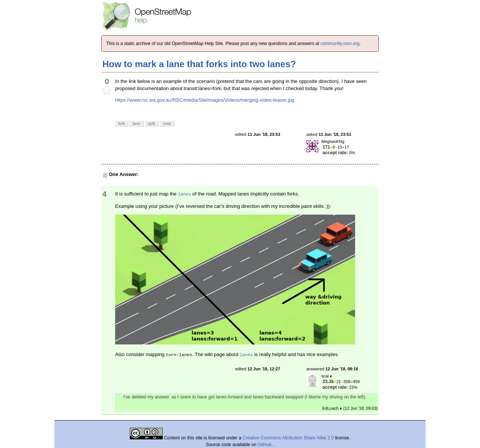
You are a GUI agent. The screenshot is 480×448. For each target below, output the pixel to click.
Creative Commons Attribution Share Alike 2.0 (288, 438)
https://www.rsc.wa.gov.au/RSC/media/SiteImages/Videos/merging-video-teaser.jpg (205, 100)
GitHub (265, 445)
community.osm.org (340, 44)
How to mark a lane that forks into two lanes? (199, 64)
